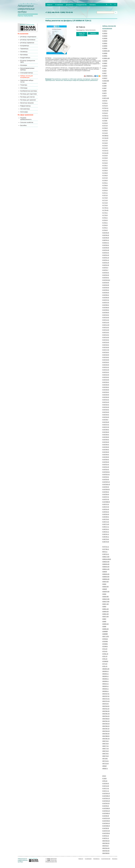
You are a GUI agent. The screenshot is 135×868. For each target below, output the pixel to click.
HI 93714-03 (106, 337)
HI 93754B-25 (106, 796)
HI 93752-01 (106, 469)
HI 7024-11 (105, 116)
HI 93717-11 (106, 791)
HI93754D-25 (106, 841)
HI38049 (105, 572)
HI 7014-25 (105, 111)
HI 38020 (105, 36)
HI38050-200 (106, 577)
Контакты (93, 5)
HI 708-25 (105, 128)
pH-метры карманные (27, 43)
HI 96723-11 (106, 529)
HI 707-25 (105, 126)
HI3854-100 (105, 609)
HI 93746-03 (106, 447)
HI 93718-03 (106, 355)
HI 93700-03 (106, 248)
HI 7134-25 (105, 138)
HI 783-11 (105, 223)
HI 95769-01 (106, 517)
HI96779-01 (105, 754)
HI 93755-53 (106, 487)
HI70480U (105, 644)
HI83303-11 (105, 674)
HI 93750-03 (106, 462)
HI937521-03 (106, 709)
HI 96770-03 (106, 542)
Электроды (24, 88)
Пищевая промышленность (26, 119)
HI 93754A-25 (106, 793)
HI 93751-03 (106, 467)
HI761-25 (105, 656)
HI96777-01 (105, 746)
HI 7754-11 (105, 208)
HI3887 (104, 619)
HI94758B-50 (106, 736)
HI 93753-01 (106, 477)
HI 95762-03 (106, 514)
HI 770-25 (105, 198)
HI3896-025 (105, 629)
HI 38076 (105, 66)
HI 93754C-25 (106, 798)
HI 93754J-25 (106, 803)
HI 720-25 (105, 146)
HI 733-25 (105, 163)
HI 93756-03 (106, 494)
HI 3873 (104, 93)
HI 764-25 (105, 190)
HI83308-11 (105, 681)
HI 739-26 (105, 173)
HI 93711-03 (106, 322)
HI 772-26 (105, 203)
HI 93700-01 (106, 245)
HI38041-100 (106, 569)
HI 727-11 (105, 160)
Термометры (24, 49)
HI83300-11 (105, 671)
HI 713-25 (105, 133)
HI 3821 (104, 68)
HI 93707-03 (106, 303)
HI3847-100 (105, 604)
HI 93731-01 (106, 400)
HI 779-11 (105, 213)
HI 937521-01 (106, 474)
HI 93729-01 (106, 392)
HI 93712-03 (106, 330)
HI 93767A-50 (106, 818)
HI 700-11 (105, 103)
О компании (59, 5)
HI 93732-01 (106, 405)
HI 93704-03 (106, 288)
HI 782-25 (105, 220)
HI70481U (105, 646)
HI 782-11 (105, 218)
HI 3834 (104, 83)
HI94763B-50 (106, 853)
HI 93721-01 (106, 367)
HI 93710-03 (106, 317)
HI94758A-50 (106, 734)
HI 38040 (105, 41)
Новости (50, 5)
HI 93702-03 (106, 275)
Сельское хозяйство (27, 122)
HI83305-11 (105, 676)
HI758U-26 (105, 654)
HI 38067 (105, 63)
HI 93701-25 (106, 263)
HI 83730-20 (106, 233)
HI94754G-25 (106, 731)
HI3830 (104, 594)
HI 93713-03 (106, 786)
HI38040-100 (106, 567)
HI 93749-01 (106, 455)
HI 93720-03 (106, 365)
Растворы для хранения (28, 100)
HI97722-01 (105, 761)
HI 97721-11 (106, 547)
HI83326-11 (105, 689)
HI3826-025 (105, 587)
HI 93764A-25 (106, 811)
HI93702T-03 (106, 696)
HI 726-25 (105, 158)
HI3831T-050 (106, 602)
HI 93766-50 (106, 816)
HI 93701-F (105, 268)
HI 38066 (105, 61)
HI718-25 (105, 651)
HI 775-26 (105, 205)
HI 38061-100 (106, 58)
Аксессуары (24, 112)
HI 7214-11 (105, 151)
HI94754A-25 (106, 716)
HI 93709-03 (106, 312)
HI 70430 (105, 121)
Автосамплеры (25, 109)
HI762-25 (105, 659)
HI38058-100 (106, 579)
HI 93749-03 (106, 457)
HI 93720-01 (106, 362)
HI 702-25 (105, 113)
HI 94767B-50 (106, 833)
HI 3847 (104, 88)
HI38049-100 (106, 574)
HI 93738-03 (106, 432)
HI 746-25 (105, 175)
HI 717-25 (105, 141)
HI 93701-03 (106, 255)
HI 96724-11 (106, 532)
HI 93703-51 (106, 278)
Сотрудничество (81, 5)
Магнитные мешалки (27, 103)
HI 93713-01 (106, 332)
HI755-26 (105, 781)
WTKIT (104, 776)
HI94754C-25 (106, 721)
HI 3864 (104, 91)
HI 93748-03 (106, 452)
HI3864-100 (105, 614)
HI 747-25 (105, 178)
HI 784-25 (105, 230)
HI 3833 (104, 778)
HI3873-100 (105, 617)
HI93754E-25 (106, 843)
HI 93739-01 (106, 435)
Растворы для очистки (27, 97)
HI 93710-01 (106, 315)
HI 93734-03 (106, 417)
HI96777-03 (105, 749)
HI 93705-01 (106, 290)
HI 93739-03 (106, 437)
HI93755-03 (105, 846)
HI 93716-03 (106, 347)
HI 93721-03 (106, 370)
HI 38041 (105, 43)
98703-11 (105, 552)
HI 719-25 (105, 143)
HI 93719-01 (106, 357)
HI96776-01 (105, 741)
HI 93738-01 (106, 430)
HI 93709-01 (106, 310)
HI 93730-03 (106, 397)
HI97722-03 (105, 764)
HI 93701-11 (106, 260)
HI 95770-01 (106, 519)
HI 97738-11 (106, 549)
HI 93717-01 (106, 788)
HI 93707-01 (106, 300)
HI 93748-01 (106, 450)
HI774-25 (105, 664)
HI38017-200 (106, 557)
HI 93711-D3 (106, 325)
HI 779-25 (105, 215)
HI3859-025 (105, 612)
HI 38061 (105, 56)
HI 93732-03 (106, 407)
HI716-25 (105, 649)
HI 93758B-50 (106, 502)
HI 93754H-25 (106, 801)
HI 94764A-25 (106, 823)
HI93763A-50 (106, 848)
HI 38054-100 (106, 51)
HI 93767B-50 (106, 821)
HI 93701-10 (106, 258)
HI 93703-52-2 (106, 280)
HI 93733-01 (106, 410)
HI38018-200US (107, 559)
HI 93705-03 (106, 293)
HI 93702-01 (106, 273)
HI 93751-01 (106, 465)
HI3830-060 (105, 597)
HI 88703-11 (106, 240)
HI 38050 (105, 46)
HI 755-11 (105, 183)
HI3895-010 (105, 624)
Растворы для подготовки (28, 94)
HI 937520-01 (106, 472)
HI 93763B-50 (106, 808)
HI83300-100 (106, 669)
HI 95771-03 (106, 524)
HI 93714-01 (106, 335)
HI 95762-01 (106, 512)
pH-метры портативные (28, 40)
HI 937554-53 (106, 489)
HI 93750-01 (106, 460)
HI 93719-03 (106, 360)
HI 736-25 (105, 170)
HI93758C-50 (106, 714)
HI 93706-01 (106, 295)
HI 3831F (105, 76)
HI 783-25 (105, 225)
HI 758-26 (105, 185)
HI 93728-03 (106, 390)
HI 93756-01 (106, 492)
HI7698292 (105, 661)
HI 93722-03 (106, 375)
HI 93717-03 (106, 350)
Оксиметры (24, 52)
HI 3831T (105, 78)
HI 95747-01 (106, 504)
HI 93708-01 (106, 305)
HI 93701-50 (106, 265)
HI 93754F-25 (106, 482)
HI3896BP (105, 631)
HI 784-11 (105, 228)
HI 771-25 (105, 200)
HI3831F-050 (106, 599)
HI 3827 (104, 73)
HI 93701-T (105, 270)
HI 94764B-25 (106, 826)
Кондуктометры (25, 58)
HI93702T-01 (106, 694)
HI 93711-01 (106, 320)
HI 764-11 (105, 188)
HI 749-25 (105, 180)
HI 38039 (105, 38)
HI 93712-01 (106, 327)
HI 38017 (105, 31)
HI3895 (104, 621)
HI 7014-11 (105, 108)
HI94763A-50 (106, 851)
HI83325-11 (105, 686)
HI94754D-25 (106, 724)
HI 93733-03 (106, 412)
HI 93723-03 (106, 380)
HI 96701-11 (106, 838)
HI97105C (105, 759)
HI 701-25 (105, 106)
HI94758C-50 (106, 739)
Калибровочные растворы (29, 91)
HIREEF (105, 766)
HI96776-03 (105, 744)
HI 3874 (104, 96)
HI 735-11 (105, 165)
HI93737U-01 (106, 699)
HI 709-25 (105, 131)
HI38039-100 (106, 564)
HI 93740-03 (106, 442)
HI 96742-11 (106, 534)
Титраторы (24, 85)
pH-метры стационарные (28, 37)
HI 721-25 (105, 148)
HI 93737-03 (106, 427)
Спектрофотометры (27, 73)
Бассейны (23, 125)
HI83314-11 (105, 684)
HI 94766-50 (106, 828)
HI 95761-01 (106, 836)
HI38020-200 (106, 562)
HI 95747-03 (106, 507)
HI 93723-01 (106, 377)
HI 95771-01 (106, 522)
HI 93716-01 (106, 345)
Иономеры (24, 65)
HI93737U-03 (106, 701)
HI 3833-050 (106, 81)
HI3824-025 (105, 582)
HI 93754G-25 (106, 484)
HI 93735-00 (106, 422)
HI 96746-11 (106, 537)
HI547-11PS (106, 636)
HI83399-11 (105, 691)
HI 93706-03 (106, 298)
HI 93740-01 (106, 440)
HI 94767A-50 (106, 831)
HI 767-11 (105, 193)
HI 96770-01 (106, 539)
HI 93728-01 (106, 387)
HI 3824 (104, 71)
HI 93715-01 (106, 340)
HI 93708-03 (106, 308)
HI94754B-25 (106, 719)
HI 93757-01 (106, 497)
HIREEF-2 (105, 769)
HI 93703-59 (106, 285)
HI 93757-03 (106, 499)
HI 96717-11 (106, 527)
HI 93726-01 (106, 382)
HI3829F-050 (106, 592)
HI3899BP (105, 634)
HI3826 (104, 584)
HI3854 (104, 607)
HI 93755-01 (106, 806)
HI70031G (105, 639)
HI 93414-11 (106, 243)
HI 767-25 (105, 195)
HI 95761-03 (106, 509)
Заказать (93, 33)
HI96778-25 (105, 751)
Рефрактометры (25, 106)
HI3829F (105, 589)
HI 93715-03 (106, 342)
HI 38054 (105, 48)
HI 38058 (105, 53)
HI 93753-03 (106, 479)
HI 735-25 (105, 168)
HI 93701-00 (106, 250)
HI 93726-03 (106, 385)
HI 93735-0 (105, 420)
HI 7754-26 (105, 210)
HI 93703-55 (106, 283)
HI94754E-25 (106, 726)
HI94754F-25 (106, 729)
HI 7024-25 (105, 118)
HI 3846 (104, 86)
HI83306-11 (105, 679)
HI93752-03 (105, 704)
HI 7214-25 (105, 153)
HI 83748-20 (106, 238)
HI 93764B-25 (106, 813)
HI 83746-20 (106, 235)
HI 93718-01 (106, 352)
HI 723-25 (105, 155)
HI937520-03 (106, 706)
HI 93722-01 (106, 372)
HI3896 (104, 626)
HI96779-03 (105, 756)
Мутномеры (24, 55)
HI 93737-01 (106, 425)
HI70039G (105, 641)
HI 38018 (105, 33)
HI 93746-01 (106, 445)
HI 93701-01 (106, 253)
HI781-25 (105, 666)
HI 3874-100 (106, 98)
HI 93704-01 (106, 783)
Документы (69, 5)
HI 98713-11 (106, 554)
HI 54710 (105, 101)
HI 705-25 (105, 123)
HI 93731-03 (106, 402)
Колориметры (25, 46)
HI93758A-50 (106, 711)
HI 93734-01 (106, 415)
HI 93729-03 (106, 395)
